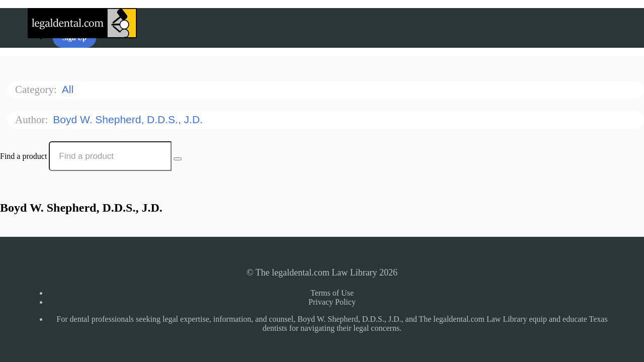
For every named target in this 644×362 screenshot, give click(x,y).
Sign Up (74, 38)
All (69, 89)
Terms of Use (332, 293)
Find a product (23, 156)
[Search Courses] (178, 159)
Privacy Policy (332, 302)
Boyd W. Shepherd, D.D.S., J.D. (129, 119)
